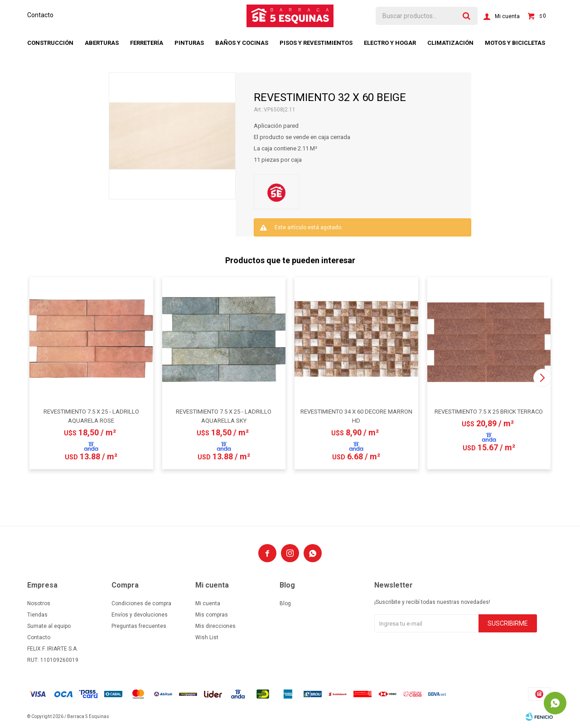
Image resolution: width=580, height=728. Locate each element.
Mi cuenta (208, 603)
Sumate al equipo (49, 626)
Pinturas (189, 43)
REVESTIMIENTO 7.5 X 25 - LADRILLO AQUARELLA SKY (224, 416)
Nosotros (39, 603)
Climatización (450, 43)
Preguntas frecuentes (139, 626)
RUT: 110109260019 (53, 660)
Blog (285, 603)
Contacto (40, 15)
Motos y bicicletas (515, 43)
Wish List (207, 637)
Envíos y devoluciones (140, 615)
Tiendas (37, 615)
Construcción (50, 43)
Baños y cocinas (242, 43)
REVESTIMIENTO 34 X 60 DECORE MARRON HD (356, 416)
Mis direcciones (215, 626)
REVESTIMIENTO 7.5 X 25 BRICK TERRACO (489, 412)
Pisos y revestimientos (316, 43)
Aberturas (102, 43)
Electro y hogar (390, 43)
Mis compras (212, 615)
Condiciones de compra (141, 603)
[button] (542, 378)
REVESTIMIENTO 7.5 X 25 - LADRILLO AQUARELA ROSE (91, 416)
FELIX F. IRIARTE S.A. (53, 649)
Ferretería (147, 43)
